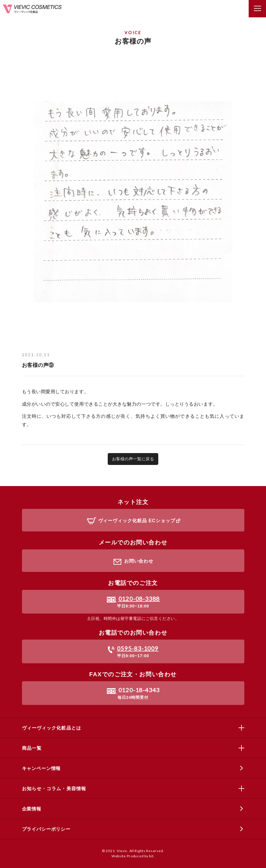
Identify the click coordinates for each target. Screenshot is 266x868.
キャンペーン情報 (41, 768)
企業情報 (32, 809)
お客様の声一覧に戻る (133, 459)
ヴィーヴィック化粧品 (32, 9)
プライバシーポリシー (46, 829)
